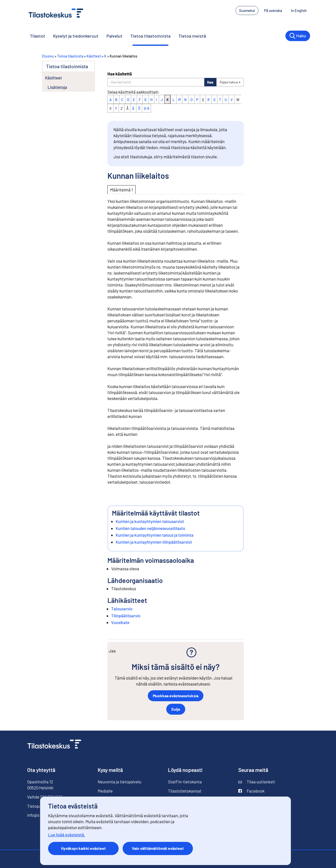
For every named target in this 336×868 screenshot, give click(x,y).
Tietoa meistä (192, 36)
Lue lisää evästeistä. (67, 835)
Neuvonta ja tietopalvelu (120, 782)
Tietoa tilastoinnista (150, 36)
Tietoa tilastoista (70, 56)
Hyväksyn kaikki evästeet (83, 848)
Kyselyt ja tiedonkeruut (76, 36)
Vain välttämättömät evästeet (158, 848)
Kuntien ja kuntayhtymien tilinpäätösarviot (154, 542)
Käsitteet (94, 56)
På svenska (273, 10)
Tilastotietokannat (185, 791)
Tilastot (38, 36)
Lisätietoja (57, 87)
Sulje (176, 709)
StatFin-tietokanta (185, 782)
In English (299, 10)
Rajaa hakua (230, 82)
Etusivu (48, 56)
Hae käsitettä (120, 74)
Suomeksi (247, 10)
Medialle (105, 791)
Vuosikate (120, 622)
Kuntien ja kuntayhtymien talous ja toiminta (155, 535)
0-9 (146, 108)
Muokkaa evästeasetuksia (176, 696)
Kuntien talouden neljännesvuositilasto (150, 528)
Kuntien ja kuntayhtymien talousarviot (150, 521)
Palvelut (114, 36)
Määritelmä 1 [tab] (122, 190)
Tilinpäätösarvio (126, 616)
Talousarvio (122, 609)
